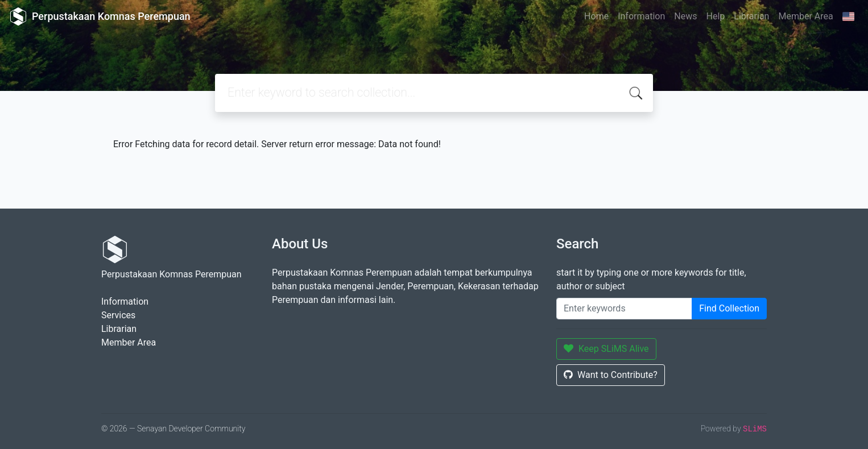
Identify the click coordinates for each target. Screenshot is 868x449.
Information (641, 16)
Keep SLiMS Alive (606, 349)
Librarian (751, 16)
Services (118, 315)
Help (715, 16)
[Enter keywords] (624, 309)
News (685, 16)
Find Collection (729, 308)
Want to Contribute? (611, 375)
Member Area (805, 16)
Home (596, 16)
